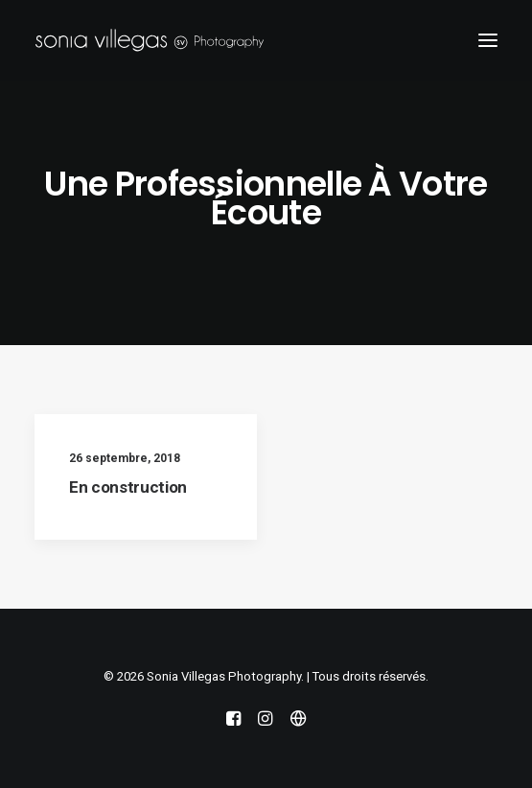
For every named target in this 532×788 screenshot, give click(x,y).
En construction (128, 487)
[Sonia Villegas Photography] (150, 40)
